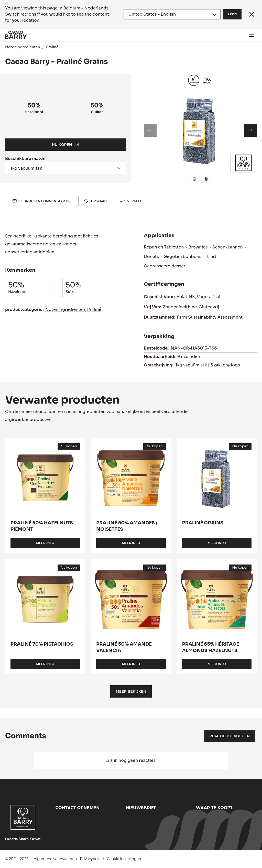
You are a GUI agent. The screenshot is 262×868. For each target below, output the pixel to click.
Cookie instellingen (124, 859)
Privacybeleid (92, 859)
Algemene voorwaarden (55, 859)
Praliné (52, 47)
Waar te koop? (214, 808)
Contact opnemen (78, 808)
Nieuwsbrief (141, 808)
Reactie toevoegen (230, 736)
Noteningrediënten (23, 47)
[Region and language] (172, 14)
